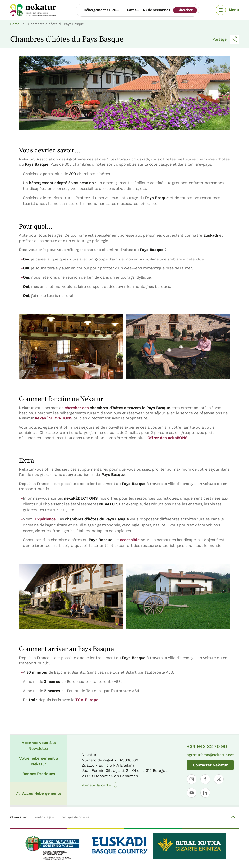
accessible (130, 540)
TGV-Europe (87, 700)
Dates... (133, 10)
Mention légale (44, 817)
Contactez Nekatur (210, 765)
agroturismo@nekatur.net (210, 755)
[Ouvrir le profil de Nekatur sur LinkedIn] (205, 793)
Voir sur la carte (100, 785)
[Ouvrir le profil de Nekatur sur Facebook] (205, 779)
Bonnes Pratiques (39, 774)
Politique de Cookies (75, 817)
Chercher (185, 10)
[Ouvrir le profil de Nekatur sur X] (219, 779)
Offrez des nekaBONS (167, 438)
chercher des (117, 408)
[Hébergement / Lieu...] (100, 10)
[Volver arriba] (233, 817)
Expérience (45, 519)
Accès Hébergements (39, 793)
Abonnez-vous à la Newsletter (39, 746)
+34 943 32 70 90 (207, 746)
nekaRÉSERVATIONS (53, 418)
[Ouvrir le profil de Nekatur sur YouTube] (192, 793)
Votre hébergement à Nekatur (39, 761)
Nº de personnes (156, 10)
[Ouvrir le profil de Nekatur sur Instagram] (192, 779)
